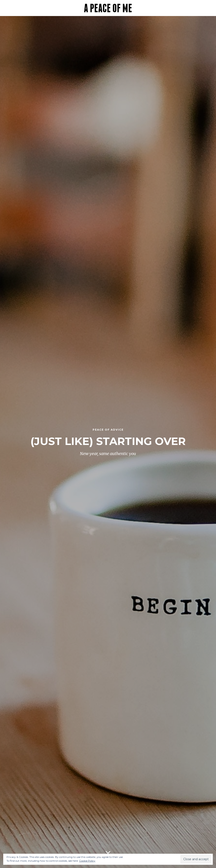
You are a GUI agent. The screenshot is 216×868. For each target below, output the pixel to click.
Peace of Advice (108, 429)
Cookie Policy (87, 861)
